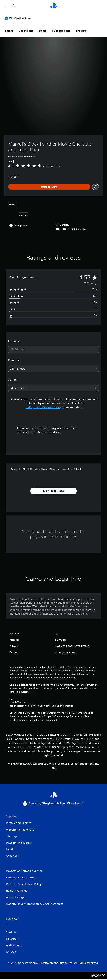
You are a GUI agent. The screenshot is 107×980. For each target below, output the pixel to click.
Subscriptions (61, 31)
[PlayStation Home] (53, 6)
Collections (26, 31)
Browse (81, 31)
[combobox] (53, 349)
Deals (43, 31)
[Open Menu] (5, 6)
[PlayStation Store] (18, 18)
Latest (9, 31)
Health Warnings (18, 702)
